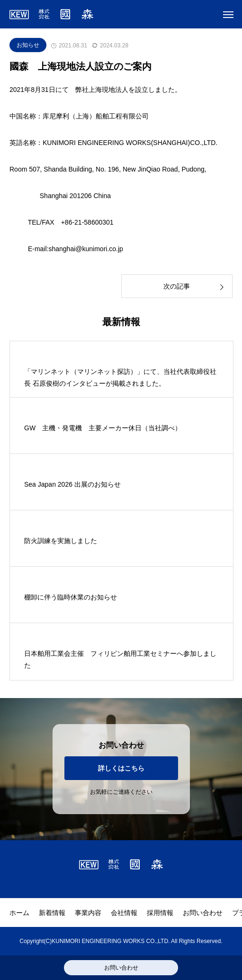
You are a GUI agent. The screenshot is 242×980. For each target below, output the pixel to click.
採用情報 (160, 913)
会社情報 (124, 913)
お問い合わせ (203, 913)
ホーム (19, 913)
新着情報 (52, 913)
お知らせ (28, 45)
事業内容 (88, 913)
